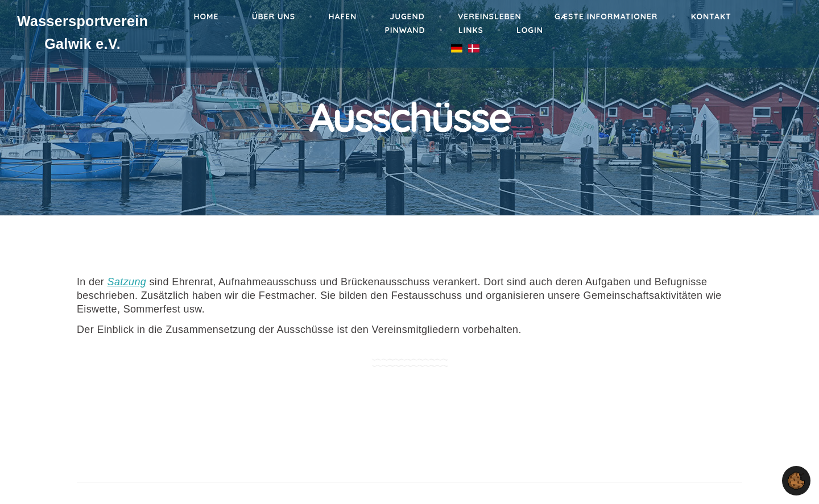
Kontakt (711, 16)
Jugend (408, 16)
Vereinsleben (490, 16)
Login (530, 30)
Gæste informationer (606, 16)
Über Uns (274, 16)
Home (206, 16)
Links (471, 30)
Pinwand (405, 30)
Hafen (342, 16)
